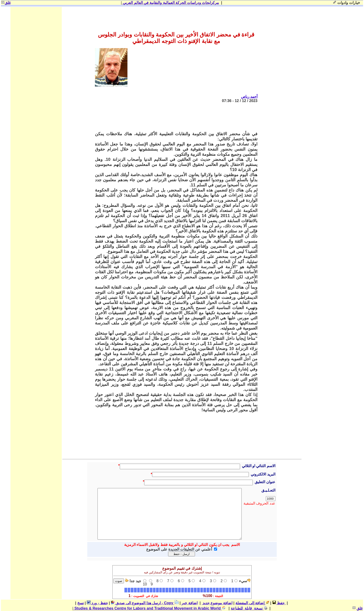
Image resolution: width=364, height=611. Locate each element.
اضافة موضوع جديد (217, 603)
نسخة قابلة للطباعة (249, 608)
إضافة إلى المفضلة (252, 603)
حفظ (278, 603)
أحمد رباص (249, 97)
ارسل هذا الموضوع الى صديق (136, 603)
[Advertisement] (173, 117)
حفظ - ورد (97, 603)
